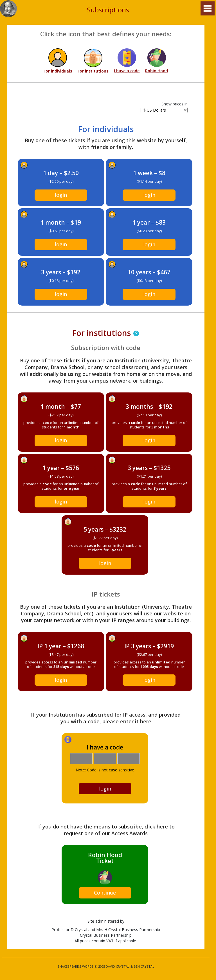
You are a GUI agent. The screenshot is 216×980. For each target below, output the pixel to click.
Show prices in (175, 104)
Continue (105, 893)
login (61, 195)
